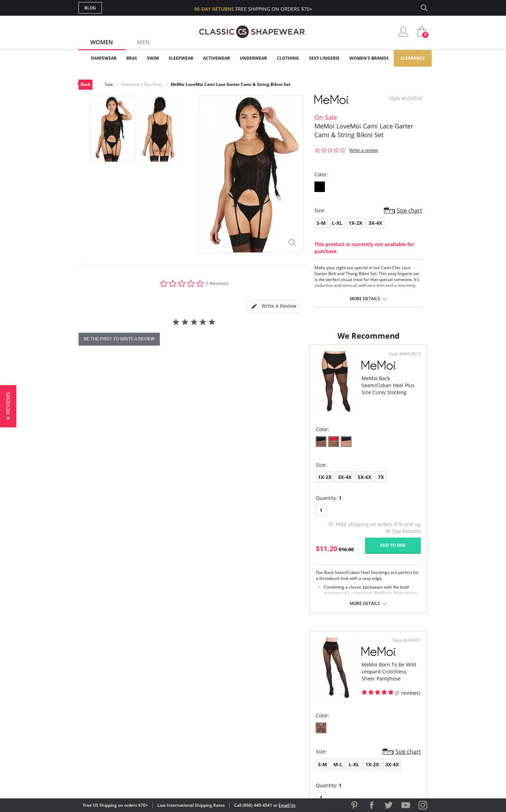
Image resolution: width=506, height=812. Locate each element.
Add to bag (215, 569)
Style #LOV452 (404, 378)
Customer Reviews (312, 697)
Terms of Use (133, 780)
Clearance (413, 58)
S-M (321, 223)
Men (143, 42)
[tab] (274, 307)
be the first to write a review (119, 339)
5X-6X (134, 501)
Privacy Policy (306, 731)
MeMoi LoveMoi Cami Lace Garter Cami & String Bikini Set (230, 84)
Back (85, 84)
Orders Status (216, 708)
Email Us (287, 805)
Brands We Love (309, 708)
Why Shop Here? (308, 686)
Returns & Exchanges (225, 731)
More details (365, 299)
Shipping (207, 720)
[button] (8, 406)
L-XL (337, 223)
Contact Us (212, 742)
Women (102, 42)
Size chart (410, 211)
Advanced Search (219, 686)
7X (150, 501)
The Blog (300, 720)
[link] (362, 767)
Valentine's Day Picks (142, 84)
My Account (213, 697)
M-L (283, 502)
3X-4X (375, 223)
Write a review (364, 150)
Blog (90, 8)
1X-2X (355, 223)
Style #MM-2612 (227, 378)
